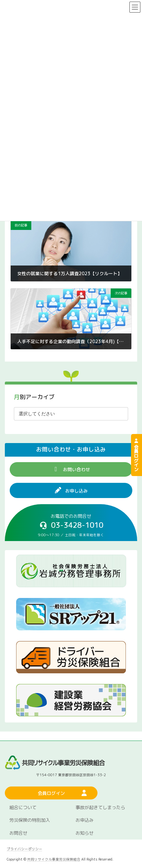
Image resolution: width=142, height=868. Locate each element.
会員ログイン (136, 455)
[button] (71, 469)
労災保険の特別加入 (30, 820)
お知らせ (85, 833)
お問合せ (18, 833)
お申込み (85, 820)
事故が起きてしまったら (100, 807)
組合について (23, 807)
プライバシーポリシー (25, 849)
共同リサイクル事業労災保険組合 (54, 859)
